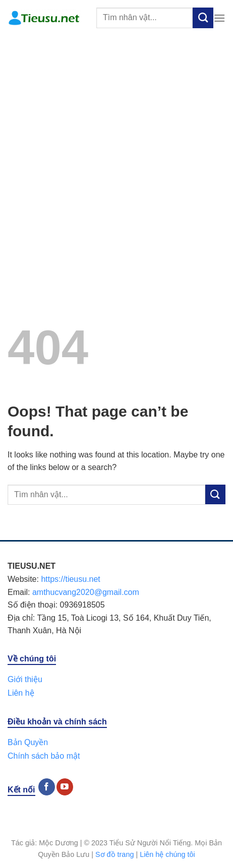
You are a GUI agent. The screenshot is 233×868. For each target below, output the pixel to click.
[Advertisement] (116, 157)
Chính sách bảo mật (44, 756)
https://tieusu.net (70, 579)
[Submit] (203, 18)
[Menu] (219, 18)
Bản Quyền (28, 742)
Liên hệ (21, 693)
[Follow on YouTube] (65, 787)
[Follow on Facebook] (47, 787)
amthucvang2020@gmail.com (86, 592)
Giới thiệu (25, 679)
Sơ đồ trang (114, 854)
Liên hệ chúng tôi (167, 854)
